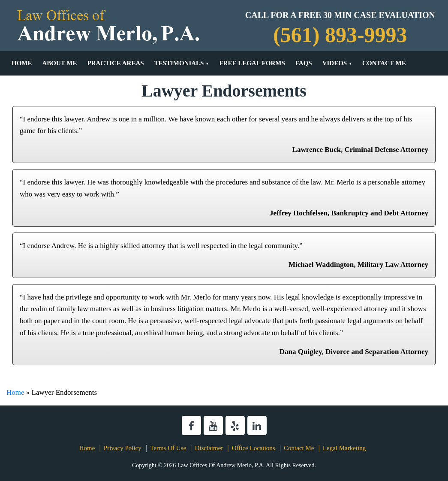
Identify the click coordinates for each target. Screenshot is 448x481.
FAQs (304, 63)
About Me (60, 63)
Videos (335, 63)
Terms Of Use (168, 448)
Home (22, 63)
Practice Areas (115, 63)
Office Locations (254, 448)
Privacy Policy (123, 448)
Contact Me (384, 63)
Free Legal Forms (252, 63)
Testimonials (179, 63)
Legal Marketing (344, 448)
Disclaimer (209, 448)
